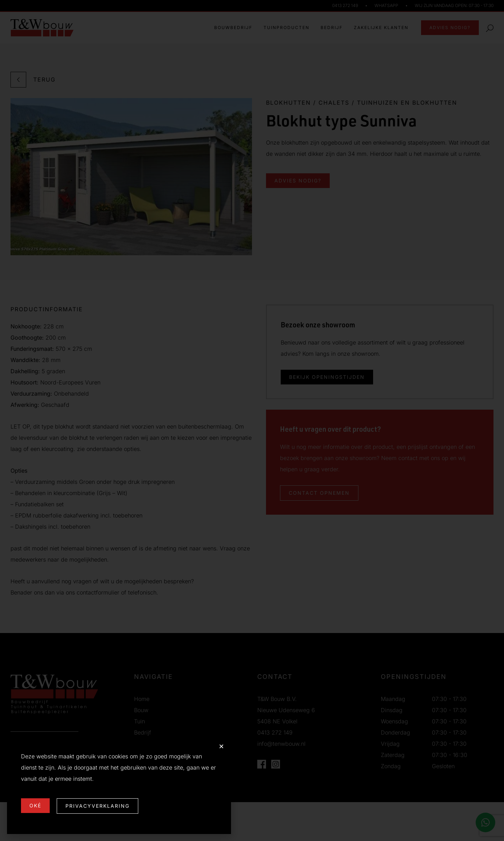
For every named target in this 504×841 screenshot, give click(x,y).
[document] (252, 420)
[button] (221, 746)
